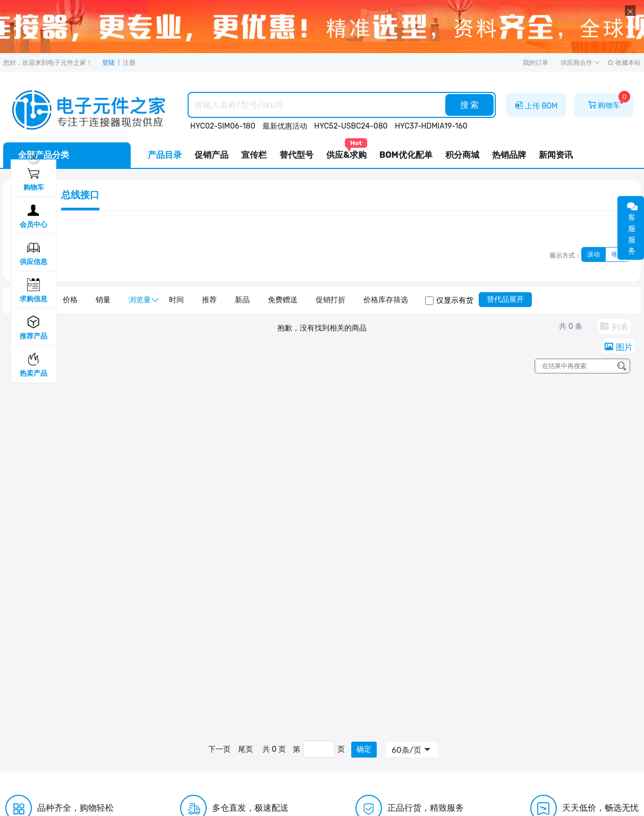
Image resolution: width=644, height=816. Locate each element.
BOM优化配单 (406, 155)
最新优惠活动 (285, 126)
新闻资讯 (556, 155)
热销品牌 (509, 155)
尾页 (245, 749)
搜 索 (470, 105)
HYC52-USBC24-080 (351, 126)
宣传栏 (254, 155)
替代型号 (296, 155)
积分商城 (462, 155)
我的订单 (536, 63)
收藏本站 (624, 63)
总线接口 (80, 195)
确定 (364, 749)
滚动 (594, 254)
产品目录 (165, 155)
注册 (129, 63)
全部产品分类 (44, 155)
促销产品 (211, 155)
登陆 (108, 63)
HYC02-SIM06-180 (223, 126)
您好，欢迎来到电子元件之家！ (48, 63)
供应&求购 (346, 151)
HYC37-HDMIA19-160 (431, 126)
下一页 (219, 749)
